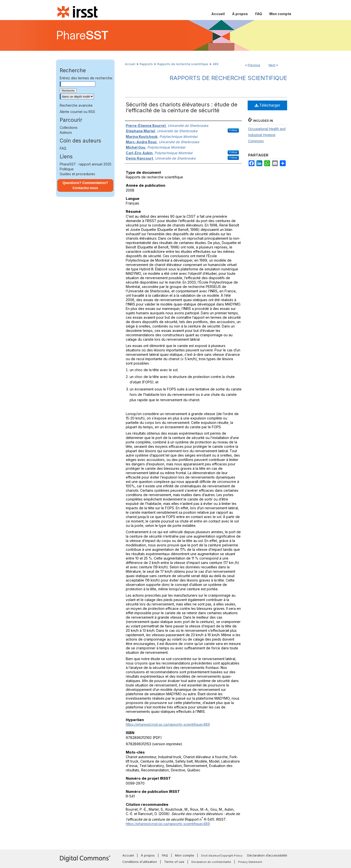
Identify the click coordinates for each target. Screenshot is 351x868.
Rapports (146, 64)
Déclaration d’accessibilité (267, 855)
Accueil (130, 64)
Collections (69, 128)
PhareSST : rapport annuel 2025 (86, 164)
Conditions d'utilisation (140, 862)
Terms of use (174, 862)
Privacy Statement (250, 862)
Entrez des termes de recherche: (86, 78)
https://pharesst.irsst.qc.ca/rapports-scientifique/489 (168, 724)
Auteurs (66, 132)
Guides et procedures (77, 174)
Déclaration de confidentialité (211, 862)
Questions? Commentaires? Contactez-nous (85, 185)
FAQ (63, 148)
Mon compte (185, 855)
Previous (254, 65)
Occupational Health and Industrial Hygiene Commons (267, 135)
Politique (67, 169)
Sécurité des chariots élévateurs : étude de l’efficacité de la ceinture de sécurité (182, 107)
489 (215, 64)
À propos (148, 855)
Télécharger (268, 105)
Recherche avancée (76, 105)
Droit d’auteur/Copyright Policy (222, 856)
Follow (233, 130)
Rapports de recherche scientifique (183, 64)
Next (272, 65)
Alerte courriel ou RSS (77, 112)
